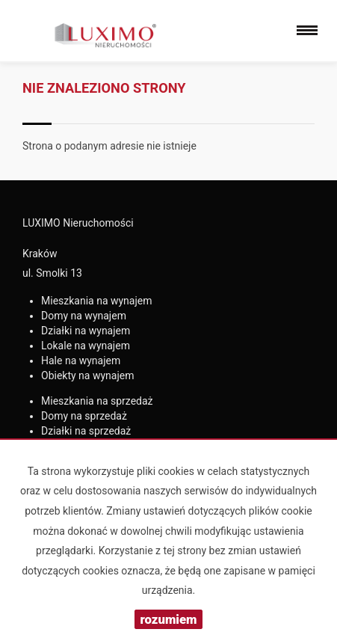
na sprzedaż (97, 401)
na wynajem (97, 301)
